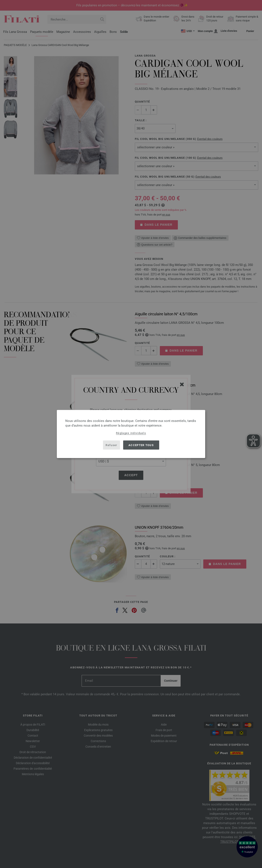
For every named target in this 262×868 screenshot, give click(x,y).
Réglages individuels (131, 433)
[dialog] (131, 434)
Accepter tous (141, 445)
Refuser (111, 445)
